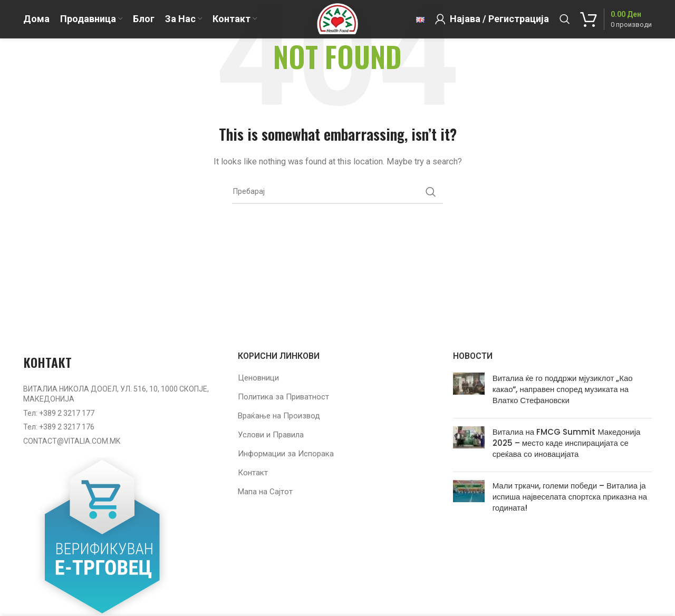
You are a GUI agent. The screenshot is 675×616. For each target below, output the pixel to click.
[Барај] (565, 26)
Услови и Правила (271, 435)
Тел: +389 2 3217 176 (59, 427)
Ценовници (258, 378)
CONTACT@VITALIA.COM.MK (72, 441)
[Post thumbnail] (469, 391)
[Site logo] (337, 26)
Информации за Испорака (286, 454)
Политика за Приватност (283, 397)
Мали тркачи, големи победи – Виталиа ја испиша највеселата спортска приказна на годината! (570, 497)
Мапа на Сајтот (265, 492)
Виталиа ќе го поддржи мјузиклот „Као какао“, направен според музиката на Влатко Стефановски (563, 389)
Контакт (253, 473)
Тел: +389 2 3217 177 (59, 413)
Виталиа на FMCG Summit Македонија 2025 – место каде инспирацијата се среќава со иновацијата (567, 443)
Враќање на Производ (279, 416)
